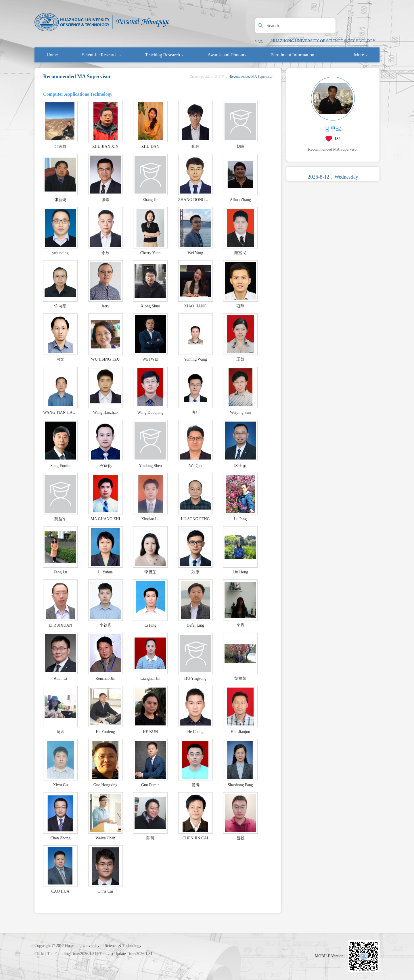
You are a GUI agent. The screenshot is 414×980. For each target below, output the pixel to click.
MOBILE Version (329, 956)
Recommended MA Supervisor (333, 149)
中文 (259, 41)
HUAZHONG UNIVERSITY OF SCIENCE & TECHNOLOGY (323, 41)
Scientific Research (101, 55)
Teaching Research (164, 55)
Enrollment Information (292, 55)
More (361, 55)
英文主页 (221, 76)
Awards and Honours (227, 55)
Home (52, 55)
